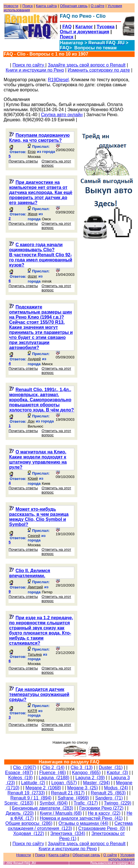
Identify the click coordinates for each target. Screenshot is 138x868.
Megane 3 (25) (83, 788)
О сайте (98, 6)
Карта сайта (46, 6)
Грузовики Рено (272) (101, 808)
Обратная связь (74, 6)
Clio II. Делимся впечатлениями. (29, 573)
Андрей (34, 359)
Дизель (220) (20, 813)
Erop (32, 152)
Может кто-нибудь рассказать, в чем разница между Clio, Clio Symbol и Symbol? (39, 517)
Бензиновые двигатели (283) (43, 808)
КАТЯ (32, 711)
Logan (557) (64, 783)
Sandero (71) (109, 798)
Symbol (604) (54, 803)
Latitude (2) (33, 783)
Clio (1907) (25, 767)
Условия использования (121, 857)
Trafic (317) (86, 803)
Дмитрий (35, 587)
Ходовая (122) (29, 833)
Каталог (84, 27)
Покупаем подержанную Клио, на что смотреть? (39, 138)
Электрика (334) (68, 833)
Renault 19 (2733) (26, 793)
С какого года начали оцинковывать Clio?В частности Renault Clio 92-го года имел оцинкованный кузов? (40, 255)
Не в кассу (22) (104, 813)
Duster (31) (111, 767)
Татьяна (35, 654)
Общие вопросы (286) (29, 823)
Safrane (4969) (73, 798)
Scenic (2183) (19, 803)
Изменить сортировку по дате (99, 70)
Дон (31, 421)
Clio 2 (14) (53, 767)
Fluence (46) (52, 773)
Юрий (33, 478)
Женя (32, 214)
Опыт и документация (85, 32)
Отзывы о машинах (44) (83, 823)
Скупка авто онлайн (62, 115)
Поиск (28, 6)
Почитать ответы (23, 161)
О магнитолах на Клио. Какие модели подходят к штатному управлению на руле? (38, 460)
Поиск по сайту (29, 65)
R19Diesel (58, 80)
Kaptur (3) (117, 773)
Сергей (34, 536)
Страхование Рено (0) (102, 828)
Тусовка (106, 27)
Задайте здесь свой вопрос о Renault (86, 65)
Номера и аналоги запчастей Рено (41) (81, 818)
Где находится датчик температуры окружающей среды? (39, 694)
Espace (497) (19, 773)
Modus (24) (116, 788)
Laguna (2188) (54, 778)
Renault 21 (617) (68, 793)
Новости (11, 6)
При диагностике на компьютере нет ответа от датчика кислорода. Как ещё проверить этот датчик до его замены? (41, 192)
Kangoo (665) (86, 773)
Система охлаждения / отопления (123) (70, 826)
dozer (32, 276)
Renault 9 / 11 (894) (31, 798)
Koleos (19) (20, 778)
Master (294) (96, 783)
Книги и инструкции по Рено (35, 70)
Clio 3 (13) (82, 767)
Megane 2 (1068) (43, 788)
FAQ (67, 27)
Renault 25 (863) (108, 793)
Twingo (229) (118, 803)
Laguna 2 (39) (90, 778)
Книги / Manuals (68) (61, 813)
